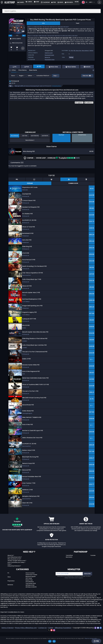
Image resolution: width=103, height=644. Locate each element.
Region (21, 85)
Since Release (15, 148)
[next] (24, 36)
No (54, 641)
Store (13, 85)
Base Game (32, 80)
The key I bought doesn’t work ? (17, 572)
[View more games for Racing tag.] (71, 58)
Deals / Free (29, 592)
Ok (50, 641)
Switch (91, 51)
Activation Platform (43, 85)
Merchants (69, 569)
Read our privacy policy (91, 638)
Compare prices (56, 98)
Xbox (9, 589)
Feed (78, 23)
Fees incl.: (87, 85)
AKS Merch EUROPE (31, 599)
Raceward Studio (49, 55)
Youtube (93, 567)
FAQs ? (10, 576)
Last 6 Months (35, 148)
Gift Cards (29, 590)
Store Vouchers (30, 585)
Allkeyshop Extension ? (14, 578)
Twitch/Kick (69, 567)
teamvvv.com (49, 53)
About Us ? (11, 567)
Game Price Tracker (31, 587)
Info (43, 23)
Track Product (30, 152)
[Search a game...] (52, 11)
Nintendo (10, 597)
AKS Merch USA (30, 597)
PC (70, 51)
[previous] (10, 36)
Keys (55, 85)
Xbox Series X (85, 51)
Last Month (45, 148)
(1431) (68, 170)
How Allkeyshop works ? (15, 569)
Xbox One (79, 51)
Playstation (11, 593)
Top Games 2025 (31, 595)
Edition (30, 85)
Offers (12, 80)
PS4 (72, 51)
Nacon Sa (47, 57)
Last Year (25, 148)
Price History (21, 80)
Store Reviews (30, 594)
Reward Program (31, 588)
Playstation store (50, 60)
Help (96, 641)
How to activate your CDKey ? (16, 574)
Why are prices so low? (14, 571)
